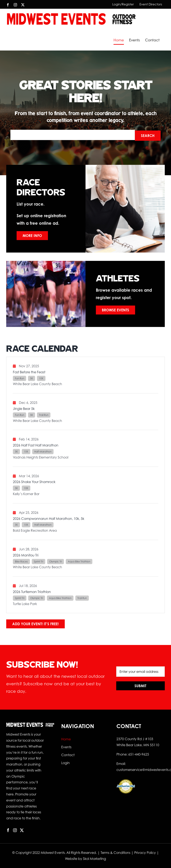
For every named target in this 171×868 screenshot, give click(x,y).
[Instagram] (15, 830)
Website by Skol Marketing (85, 859)
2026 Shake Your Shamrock (34, 482)
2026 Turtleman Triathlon (32, 592)
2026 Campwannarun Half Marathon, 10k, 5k (49, 519)
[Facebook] (8, 830)
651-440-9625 (139, 754)
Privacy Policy (145, 853)
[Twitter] (22, 830)
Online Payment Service (126, 796)
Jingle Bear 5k (24, 409)
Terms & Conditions (115, 853)
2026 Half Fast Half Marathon (36, 445)
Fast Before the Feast (29, 372)
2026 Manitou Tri (26, 555)
